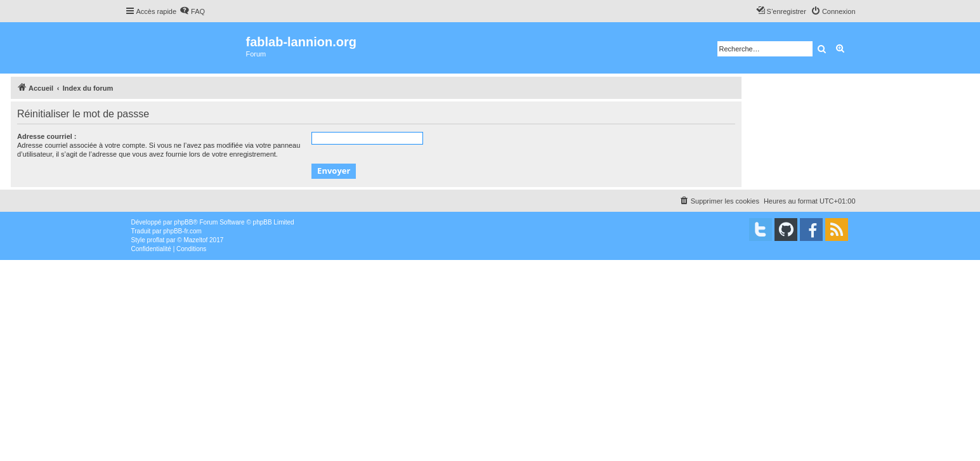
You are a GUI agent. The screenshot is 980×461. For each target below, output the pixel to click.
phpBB (183, 222)
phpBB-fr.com (182, 231)
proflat (156, 240)
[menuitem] (192, 11)
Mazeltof (195, 240)
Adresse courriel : (47, 136)
